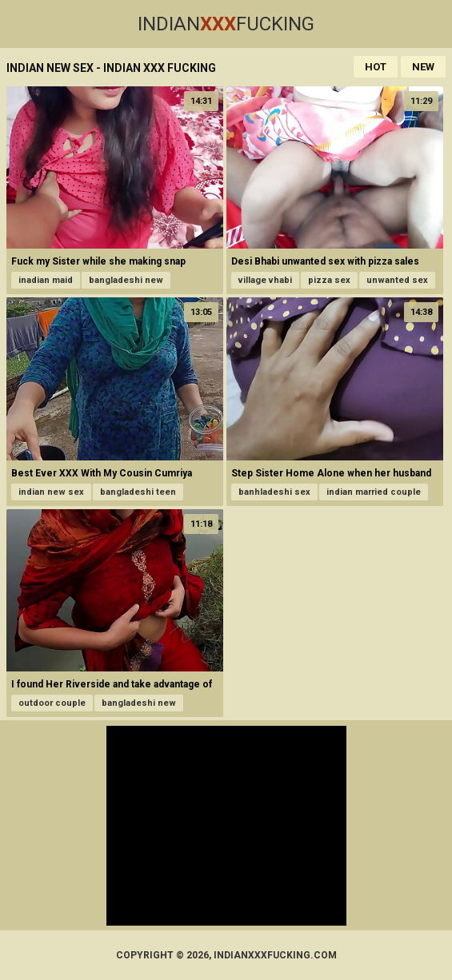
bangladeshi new (126, 280)
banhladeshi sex (274, 492)
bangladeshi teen (138, 492)
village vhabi (265, 280)
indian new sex (51, 492)
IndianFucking (226, 24)
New (423, 67)
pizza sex (329, 280)
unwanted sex (397, 280)
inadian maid (46, 280)
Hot (376, 67)
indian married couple (374, 492)
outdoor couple (52, 703)
